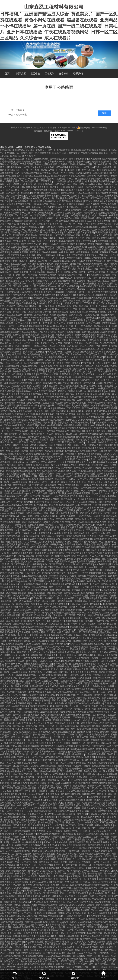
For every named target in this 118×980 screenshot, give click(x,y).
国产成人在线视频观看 (103, 238)
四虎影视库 (29, 352)
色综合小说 (98, 179)
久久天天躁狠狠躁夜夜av (87, 502)
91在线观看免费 (14, 377)
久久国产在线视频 (82, 712)
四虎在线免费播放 (48, 275)
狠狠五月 (41, 255)
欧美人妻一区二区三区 (59, 530)
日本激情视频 (35, 264)
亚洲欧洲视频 (80, 786)
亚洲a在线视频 (50, 369)
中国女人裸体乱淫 (22, 596)
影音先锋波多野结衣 (55, 967)
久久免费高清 (110, 201)
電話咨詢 (44, 975)
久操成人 (60, 598)
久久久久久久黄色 (43, 292)
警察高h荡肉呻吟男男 (98, 476)
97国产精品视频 (84, 505)
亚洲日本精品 (8, 590)
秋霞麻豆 (13, 261)
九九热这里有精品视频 (100, 275)
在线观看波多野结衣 (107, 474)
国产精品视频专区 (13, 956)
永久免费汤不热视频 (66, 414)
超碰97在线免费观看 (14, 743)
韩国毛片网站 (39, 632)
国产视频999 (67, 794)
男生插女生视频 (48, 295)
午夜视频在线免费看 (33, 956)
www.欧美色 (58, 522)
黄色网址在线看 (28, 783)
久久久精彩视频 (105, 235)
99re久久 (4, 553)
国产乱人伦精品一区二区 (88, 692)
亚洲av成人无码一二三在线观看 (85, 649)
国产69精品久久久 (59, 159)
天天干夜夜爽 (60, 366)
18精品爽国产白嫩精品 (90, 434)
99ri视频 (85, 587)
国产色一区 (88, 525)
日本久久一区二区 (93, 618)
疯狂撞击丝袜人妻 (51, 210)
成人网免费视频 (97, 360)
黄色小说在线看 (81, 306)
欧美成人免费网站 (29, 763)
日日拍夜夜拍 (15, 454)
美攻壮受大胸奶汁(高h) (75, 760)
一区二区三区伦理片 (86, 193)
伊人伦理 (64, 508)
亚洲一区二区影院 (41, 865)
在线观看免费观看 (20, 252)
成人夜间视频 (77, 508)
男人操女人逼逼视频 (68, 286)
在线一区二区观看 (15, 499)
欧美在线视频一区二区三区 (22, 167)
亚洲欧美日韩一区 (17, 822)
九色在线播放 (111, 641)
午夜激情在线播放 (73, 425)
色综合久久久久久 (52, 244)
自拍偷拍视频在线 (41, 737)
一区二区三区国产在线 (15, 264)
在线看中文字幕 (67, 252)
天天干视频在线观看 (88, 269)
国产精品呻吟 (80, 369)
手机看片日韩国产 (61, 701)
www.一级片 (7, 780)
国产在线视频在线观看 (37, 513)
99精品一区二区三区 (44, 562)
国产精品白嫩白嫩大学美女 (36, 354)
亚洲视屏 (26, 641)
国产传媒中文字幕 (100, 621)
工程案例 (50, 74)
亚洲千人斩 (10, 420)
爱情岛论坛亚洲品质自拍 (30, 162)
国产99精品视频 (100, 607)
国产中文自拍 (80, 459)
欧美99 (103, 573)
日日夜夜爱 (63, 857)
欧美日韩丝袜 (95, 786)
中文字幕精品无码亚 (92, 170)
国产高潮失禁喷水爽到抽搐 (31, 550)
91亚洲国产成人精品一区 (99, 522)
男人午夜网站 (68, 173)
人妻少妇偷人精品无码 (93, 803)
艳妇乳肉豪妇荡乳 (39, 547)
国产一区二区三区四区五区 (22, 533)
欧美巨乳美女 (98, 655)
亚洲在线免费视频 (104, 233)
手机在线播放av (85, 516)
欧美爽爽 (77, 363)
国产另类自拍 (73, 491)
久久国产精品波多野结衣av (43, 286)
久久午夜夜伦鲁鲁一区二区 (54, 457)
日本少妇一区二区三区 (56, 961)
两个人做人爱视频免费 (62, 465)
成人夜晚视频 (95, 159)
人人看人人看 (28, 281)
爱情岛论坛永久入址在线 (49, 303)
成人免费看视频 (104, 851)
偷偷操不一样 (30, 184)
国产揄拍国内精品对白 (54, 953)
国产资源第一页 (63, 176)
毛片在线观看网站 (17, 340)
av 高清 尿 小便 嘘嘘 (29, 457)
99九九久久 (75, 482)
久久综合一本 (89, 235)
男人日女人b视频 (40, 902)
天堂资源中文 (78, 530)
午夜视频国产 (41, 624)
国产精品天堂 (108, 584)
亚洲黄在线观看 (97, 298)
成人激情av (93, 652)
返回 (104, 113)
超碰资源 (42, 783)
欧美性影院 (23, 967)
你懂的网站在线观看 (85, 335)
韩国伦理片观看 (21, 950)
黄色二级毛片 (46, 349)
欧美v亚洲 (40, 397)
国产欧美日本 (103, 431)
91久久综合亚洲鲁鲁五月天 (36, 454)
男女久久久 (25, 224)
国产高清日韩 (43, 658)
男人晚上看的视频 (43, 720)
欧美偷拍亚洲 (13, 244)
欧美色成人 (47, 536)
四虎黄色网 (91, 528)
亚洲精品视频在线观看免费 (48, 190)
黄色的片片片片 (56, 621)
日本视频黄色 (103, 913)
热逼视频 (35, 692)
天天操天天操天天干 (93, 264)
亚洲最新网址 (79, 590)
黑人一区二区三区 (15, 363)
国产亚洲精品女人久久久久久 (70, 318)
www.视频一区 (103, 389)
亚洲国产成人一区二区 (43, 434)
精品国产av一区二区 (10, 343)
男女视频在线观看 (65, 198)
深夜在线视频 (81, 162)
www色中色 (40, 607)
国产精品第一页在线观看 (66, 380)
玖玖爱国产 (79, 377)
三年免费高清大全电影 (92, 488)
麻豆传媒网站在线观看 (69, 196)
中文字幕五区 (60, 349)
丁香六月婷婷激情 (20, 201)
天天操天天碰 (65, 766)
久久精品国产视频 (92, 553)
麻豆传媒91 (58, 213)
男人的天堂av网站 (35, 848)
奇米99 (7, 354)
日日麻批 (64, 848)
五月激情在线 (30, 689)
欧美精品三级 (8, 604)
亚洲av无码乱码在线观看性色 (72, 403)
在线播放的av (66, 752)
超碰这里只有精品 (28, 261)
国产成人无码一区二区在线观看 (83, 408)
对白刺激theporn (99, 686)
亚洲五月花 (75, 604)
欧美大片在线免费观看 (69, 332)
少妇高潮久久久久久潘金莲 (46, 224)
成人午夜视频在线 (97, 899)
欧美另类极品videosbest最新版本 (90, 295)
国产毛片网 (74, 587)
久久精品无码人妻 (17, 295)
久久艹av (56, 468)
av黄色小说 (46, 516)
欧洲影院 (104, 340)
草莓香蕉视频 (46, 366)
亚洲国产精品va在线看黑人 (40, 681)
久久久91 (113, 749)
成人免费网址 (20, 786)
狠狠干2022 (49, 318)
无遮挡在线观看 (94, 530)
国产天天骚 (109, 159)
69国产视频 (33, 312)
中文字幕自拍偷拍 (48, 332)
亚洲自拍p (41, 352)
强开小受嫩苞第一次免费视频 (38, 377)
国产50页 (54, 187)
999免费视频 (14, 221)
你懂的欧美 (81, 950)
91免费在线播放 (55, 584)
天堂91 (70, 162)
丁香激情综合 (78, 496)
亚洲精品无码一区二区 (26, 349)
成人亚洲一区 (45, 261)
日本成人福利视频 (9, 476)
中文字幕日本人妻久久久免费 (95, 936)
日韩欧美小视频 (41, 204)
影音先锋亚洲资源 (29, 238)
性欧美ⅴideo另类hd (73, 800)
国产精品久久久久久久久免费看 (57, 459)
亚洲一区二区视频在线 (93, 332)
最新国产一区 (79, 743)
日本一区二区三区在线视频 (101, 519)
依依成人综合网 (89, 386)
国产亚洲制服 (30, 769)
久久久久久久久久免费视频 (84, 672)
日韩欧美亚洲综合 (86, 805)
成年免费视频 (70, 874)
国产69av (56, 567)
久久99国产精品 (12, 562)
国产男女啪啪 (76, 315)
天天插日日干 (53, 193)
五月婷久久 (50, 655)
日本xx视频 (31, 837)
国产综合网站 (22, 278)
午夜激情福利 (58, 454)
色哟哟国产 (70, 919)
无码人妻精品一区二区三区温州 (43, 893)
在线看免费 (30, 528)
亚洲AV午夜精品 (42, 383)
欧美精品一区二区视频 (85, 709)
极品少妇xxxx (79, 176)
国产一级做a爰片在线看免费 (91, 485)
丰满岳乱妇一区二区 (63, 709)
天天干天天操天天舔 (42, 371)
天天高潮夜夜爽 (104, 905)
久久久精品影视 (59, 227)
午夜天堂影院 (32, 718)
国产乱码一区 (13, 193)
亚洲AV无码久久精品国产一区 (83, 366)
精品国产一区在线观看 (89, 681)
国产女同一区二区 (24, 919)
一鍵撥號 (74, 975)
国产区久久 (7, 933)
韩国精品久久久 (94, 550)
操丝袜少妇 (56, 545)
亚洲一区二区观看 (99, 306)
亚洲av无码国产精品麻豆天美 (103, 601)
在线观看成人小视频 (46, 939)
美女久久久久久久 (101, 493)
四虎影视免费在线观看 (81, 164)
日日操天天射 (89, 337)
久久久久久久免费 (46, 167)
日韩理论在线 (26, 292)
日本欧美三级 (32, 559)
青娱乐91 (22, 389)
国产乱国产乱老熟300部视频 (74, 726)
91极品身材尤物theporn (102, 701)
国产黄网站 (67, 468)
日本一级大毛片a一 (35, 740)
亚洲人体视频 (93, 204)
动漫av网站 (69, 630)
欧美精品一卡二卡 (15, 380)
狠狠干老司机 (61, 482)
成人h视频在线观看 (95, 840)
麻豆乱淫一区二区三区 (92, 196)
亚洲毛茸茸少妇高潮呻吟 (25, 235)
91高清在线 (70, 814)
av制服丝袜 (71, 454)
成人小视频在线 (67, 298)
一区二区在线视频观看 (80, 179)
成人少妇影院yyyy (23, 610)
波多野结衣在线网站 (46, 868)
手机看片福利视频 (67, 485)
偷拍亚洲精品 (86, 286)
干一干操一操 (46, 763)
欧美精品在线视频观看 (101, 162)
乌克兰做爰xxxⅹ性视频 (105, 684)
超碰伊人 (78, 618)
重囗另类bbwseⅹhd (54, 814)
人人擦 (106, 459)
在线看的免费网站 (105, 383)
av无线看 (19, 528)
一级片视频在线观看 (102, 865)
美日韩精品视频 (27, 303)
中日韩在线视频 (16, 573)
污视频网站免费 (57, 488)
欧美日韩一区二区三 (105, 666)
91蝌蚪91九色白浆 (20, 445)
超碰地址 (35, 326)
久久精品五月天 (67, 505)
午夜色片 (97, 959)
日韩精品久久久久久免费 (23, 579)
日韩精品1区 (25, 925)
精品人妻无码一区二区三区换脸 (78, 825)
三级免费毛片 (29, 658)
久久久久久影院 (53, 825)
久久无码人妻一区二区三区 (60, 581)
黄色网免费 (33, 340)
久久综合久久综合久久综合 (29, 309)
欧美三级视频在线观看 (77, 967)
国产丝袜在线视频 (67, 400)
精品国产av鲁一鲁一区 (11, 664)
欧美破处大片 (67, 374)
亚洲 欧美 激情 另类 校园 (38, 760)
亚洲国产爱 (76, 264)
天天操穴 (75, 423)
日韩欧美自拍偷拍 (36, 794)
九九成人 (60, 791)
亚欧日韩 (38, 647)
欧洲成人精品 (107, 947)
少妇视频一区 (51, 218)
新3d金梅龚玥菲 (43, 709)
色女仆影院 (35, 210)
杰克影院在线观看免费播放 (62, 732)
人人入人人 (14, 479)
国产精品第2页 (18, 794)
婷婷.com (90, 377)
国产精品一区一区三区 (48, 258)
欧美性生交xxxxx (100, 465)
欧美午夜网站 (64, 363)
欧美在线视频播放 (65, 519)
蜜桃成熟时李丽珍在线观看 (47, 267)
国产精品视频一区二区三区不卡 (57, 170)
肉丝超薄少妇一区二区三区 (39, 380)
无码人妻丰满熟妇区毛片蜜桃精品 (61, 451)
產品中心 (35, 74)
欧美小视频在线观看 (30, 508)
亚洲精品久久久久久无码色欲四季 (83, 420)
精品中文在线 (41, 488)
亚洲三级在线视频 (77, 247)
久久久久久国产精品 (38, 493)
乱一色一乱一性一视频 (29, 170)
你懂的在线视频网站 (65, 556)
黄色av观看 (29, 939)
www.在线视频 (107, 658)
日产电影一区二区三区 (54, 323)
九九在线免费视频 (81, 406)
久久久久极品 (72, 357)
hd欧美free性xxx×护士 (68, 939)
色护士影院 (85, 238)
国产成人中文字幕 (97, 272)
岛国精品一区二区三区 (43, 250)
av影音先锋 (59, 476)
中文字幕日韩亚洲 (39, 215)
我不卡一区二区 (16, 576)
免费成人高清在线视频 (17, 451)
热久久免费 (26, 961)
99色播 (77, 808)
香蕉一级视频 (44, 528)
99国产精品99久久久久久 (83, 431)
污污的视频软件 (13, 176)
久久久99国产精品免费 (78, 255)
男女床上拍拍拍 (24, 289)
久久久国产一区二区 (25, 337)
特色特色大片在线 (26, 258)
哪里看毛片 (102, 547)
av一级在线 (54, 783)
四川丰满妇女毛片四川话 (56, 684)
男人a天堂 (20, 930)
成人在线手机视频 (76, 471)
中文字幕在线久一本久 (54, 162)
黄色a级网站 (27, 411)
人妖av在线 (59, 371)
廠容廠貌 (64, 74)
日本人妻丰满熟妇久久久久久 (34, 187)
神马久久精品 (77, 442)
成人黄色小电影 (42, 411)
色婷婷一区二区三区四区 (13, 159)
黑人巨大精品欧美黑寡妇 (94, 312)
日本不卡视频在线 (51, 944)
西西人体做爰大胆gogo (93, 808)
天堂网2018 (32, 661)
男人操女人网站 (8, 584)
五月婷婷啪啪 (88, 218)
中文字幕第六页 (74, 553)
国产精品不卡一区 (103, 326)
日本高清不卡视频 (58, 215)
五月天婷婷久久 (81, 499)
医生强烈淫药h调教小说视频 (88, 468)
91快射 (48, 357)
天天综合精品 (68, 193)
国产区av (50, 519)
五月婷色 (71, 323)
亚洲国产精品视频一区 (90, 309)
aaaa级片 (93, 567)
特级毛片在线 (26, 391)
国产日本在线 (22, 215)
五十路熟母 (25, 587)
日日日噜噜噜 (67, 187)
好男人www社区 (87, 961)
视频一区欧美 (13, 428)
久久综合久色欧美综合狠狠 (43, 766)
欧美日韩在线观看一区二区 (17, 213)
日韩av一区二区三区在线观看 (15, 326)
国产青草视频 (46, 235)
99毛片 (86, 425)
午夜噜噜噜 (16, 689)
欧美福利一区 (111, 357)
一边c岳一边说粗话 (67, 655)
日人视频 (35, 201)
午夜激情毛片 (91, 771)
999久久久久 (106, 871)
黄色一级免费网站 (43, 749)
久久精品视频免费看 (72, 210)
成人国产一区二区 (86, 715)
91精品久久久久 (106, 442)
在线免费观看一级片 (40, 448)
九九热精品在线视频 (10, 536)
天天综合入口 (91, 213)
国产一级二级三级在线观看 (102, 964)
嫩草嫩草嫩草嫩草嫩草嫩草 (44, 618)
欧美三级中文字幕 (53, 233)
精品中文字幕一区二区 (49, 173)
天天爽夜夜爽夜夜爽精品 (75, 244)
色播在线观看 (79, 281)
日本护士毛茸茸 (21, 272)
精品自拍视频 (28, 777)
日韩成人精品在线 (31, 536)
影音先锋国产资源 (61, 383)
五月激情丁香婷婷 (76, 204)
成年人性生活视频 (27, 417)
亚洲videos (46, 774)
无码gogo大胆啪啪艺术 (20, 491)
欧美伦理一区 (89, 851)
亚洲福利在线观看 (91, 604)
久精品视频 (79, 840)
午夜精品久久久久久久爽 (67, 723)
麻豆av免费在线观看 (70, 218)
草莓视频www (33, 675)
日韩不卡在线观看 (78, 159)
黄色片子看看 (99, 352)
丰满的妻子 (52, 386)
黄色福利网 (63, 769)
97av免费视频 (17, 414)
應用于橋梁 (21, 115)
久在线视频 (80, 581)
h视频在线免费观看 (11, 641)
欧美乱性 (26, 193)
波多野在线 (106, 760)
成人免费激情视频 (108, 408)
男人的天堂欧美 (48, 638)
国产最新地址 (43, 465)
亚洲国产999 (69, 661)
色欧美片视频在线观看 (87, 661)
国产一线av (89, 610)
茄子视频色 (92, 318)
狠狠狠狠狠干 (46, 805)
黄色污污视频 (61, 644)
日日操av (73, 961)
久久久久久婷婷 (33, 944)
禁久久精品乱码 (36, 896)
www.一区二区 (7, 854)
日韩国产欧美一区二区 (32, 233)
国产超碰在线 (41, 505)
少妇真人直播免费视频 (37, 159)
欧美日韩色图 (87, 598)
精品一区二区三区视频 (66, 309)
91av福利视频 (35, 564)
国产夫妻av (36, 247)
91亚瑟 (77, 170)
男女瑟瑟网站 (49, 601)
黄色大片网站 (11, 457)
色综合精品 (86, 723)
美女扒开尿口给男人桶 (31, 684)
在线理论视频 (94, 247)
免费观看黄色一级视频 (87, 252)
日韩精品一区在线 (41, 207)
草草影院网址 (22, 448)
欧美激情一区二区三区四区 (70, 284)
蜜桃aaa (38, 346)
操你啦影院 (22, 420)
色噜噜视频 (94, 244)
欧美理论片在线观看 (76, 536)
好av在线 (43, 732)
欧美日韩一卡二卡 (32, 613)
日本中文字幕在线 (29, 729)
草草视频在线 (68, 241)
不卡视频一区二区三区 (32, 357)
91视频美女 (16, 184)
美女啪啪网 (50, 817)
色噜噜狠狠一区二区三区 (78, 292)
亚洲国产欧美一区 (77, 613)
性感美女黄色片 (64, 542)
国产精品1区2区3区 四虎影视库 (79, 593)
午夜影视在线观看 (22, 371)
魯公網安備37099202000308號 (92, 128)
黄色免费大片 (43, 281)
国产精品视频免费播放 (39, 468)
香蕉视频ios (46, 326)
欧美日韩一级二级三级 (66, 434)
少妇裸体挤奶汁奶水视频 (38, 570)
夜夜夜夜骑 (97, 740)
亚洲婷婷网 (62, 179)
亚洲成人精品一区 (20, 462)
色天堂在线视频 (108, 343)
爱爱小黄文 (63, 788)
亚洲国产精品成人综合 (37, 576)
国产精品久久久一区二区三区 (23, 301)
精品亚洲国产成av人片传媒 (21, 868)
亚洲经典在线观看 (30, 479)
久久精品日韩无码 (47, 788)
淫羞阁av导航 (13, 621)
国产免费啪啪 (17, 942)
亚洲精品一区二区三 (37, 389)
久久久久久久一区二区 (50, 661)
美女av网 (51, 179)
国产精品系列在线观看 (71, 771)
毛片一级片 (12, 899)
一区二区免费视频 (78, 780)
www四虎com (19, 440)
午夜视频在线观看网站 (80, 493)
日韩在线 (9, 383)
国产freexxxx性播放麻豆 (91, 184)
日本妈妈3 (60, 479)
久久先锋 (26, 649)
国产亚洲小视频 (61, 774)
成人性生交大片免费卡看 (41, 723)
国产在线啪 (61, 167)
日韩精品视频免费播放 (95, 258)
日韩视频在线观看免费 (71, 610)
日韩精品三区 (65, 913)
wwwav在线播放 (23, 780)
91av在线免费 (60, 181)
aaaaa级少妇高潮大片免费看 (41, 284)
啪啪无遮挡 (76, 383)
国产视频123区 (109, 581)
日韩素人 (22, 814)
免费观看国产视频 (58, 493)
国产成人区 (27, 615)
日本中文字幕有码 (10, 233)
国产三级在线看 (30, 275)
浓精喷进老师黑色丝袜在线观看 (16, 320)
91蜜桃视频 (81, 899)
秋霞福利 (45, 718)
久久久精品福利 (38, 272)
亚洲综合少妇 (20, 312)
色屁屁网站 (99, 644)
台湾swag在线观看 (65, 474)
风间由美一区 (81, 567)
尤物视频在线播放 (90, 658)
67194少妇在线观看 (42, 213)
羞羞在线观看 (31, 664)
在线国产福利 (58, 570)
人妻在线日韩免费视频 (43, 641)
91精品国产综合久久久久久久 (100, 845)
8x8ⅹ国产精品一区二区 (11, 318)
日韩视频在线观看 (17, 468)
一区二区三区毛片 (31, 343)
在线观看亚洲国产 (20, 247)
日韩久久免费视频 (56, 491)
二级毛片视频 (84, 400)
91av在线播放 (92, 343)
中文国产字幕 (42, 706)
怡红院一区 (60, 927)
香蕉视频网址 (37, 451)
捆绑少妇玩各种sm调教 (29, 406)
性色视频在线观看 (22, 879)
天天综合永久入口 (31, 908)
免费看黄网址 (109, 505)
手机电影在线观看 (9, 632)
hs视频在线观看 (99, 539)
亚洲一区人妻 (84, 510)
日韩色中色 (107, 363)
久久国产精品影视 (86, 437)
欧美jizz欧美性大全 (27, 374)
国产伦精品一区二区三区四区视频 (69, 289)
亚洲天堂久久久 (59, 207)
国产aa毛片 (111, 893)
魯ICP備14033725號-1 (67, 128)
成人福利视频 (26, 505)
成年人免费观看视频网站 (74, 340)
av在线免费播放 (33, 363)
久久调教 (105, 244)
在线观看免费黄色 (100, 425)
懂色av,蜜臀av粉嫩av (102, 783)
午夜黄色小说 (87, 423)
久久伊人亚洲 (17, 695)
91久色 (47, 227)
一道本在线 (91, 442)
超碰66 (67, 831)
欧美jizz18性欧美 (12, 842)
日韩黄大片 (49, 198)
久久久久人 (50, 743)
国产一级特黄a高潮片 (26, 173)
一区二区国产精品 (23, 267)
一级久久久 (74, 559)
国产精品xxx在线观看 (38, 440)
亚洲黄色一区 (110, 797)
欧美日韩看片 (20, 241)
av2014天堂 (49, 309)
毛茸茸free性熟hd (80, 703)
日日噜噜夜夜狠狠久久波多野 (66, 448)
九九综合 (9, 267)
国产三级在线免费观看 (54, 851)
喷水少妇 (38, 408)
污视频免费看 (62, 360)
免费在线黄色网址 (10, 411)
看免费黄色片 (77, 774)
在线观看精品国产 (74, 213)
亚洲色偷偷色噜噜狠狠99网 (86, 664)
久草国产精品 (23, 902)
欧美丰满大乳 (111, 930)
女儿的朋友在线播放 (16, 593)
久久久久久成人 (43, 936)
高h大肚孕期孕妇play (31, 244)
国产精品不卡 (71, 584)
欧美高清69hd (63, 729)
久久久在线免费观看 (61, 281)
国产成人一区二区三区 (103, 400)
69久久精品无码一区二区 (99, 513)
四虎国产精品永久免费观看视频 (68, 528)
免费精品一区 (111, 184)
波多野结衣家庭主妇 (73, 545)
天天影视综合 (48, 335)
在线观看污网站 (31, 857)
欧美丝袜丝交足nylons (105, 462)
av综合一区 (110, 533)
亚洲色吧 (43, 837)
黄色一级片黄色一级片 (69, 337)
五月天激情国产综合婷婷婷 (82, 547)
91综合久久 (38, 610)
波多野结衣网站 (48, 695)
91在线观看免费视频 (96, 754)
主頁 (103, 975)
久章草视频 (75, 312)
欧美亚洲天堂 (108, 315)
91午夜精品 (93, 760)
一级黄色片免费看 (82, 766)
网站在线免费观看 (26, 712)
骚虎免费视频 (22, 686)
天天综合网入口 (92, 303)
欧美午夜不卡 (22, 547)
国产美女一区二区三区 (60, 596)
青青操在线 (48, 644)
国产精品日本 (84, 454)
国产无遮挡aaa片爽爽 (48, 374)
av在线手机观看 (81, 596)
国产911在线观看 (108, 269)
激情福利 (18, 933)
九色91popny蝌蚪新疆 (41, 882)
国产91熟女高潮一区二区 (13, 465)
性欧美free (60, 420)
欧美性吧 (99, 357)
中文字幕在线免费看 (94, 250)
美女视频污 (45, 238)
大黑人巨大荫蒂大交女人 (78, 371)
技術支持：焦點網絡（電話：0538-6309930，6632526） (59, 131)
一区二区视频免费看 (50, 340)
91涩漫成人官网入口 (73, 303)
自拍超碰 (84, 896)
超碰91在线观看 (106, 386)
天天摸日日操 (27, 164)
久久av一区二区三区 (59, 442)
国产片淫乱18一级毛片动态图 (34, 545)
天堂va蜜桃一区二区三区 (89, 556)
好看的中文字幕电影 (27, 840)
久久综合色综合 (92, 315)
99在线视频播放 (55, 425)
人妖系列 (90, 570)
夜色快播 (86, 862)
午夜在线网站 (96, 703)
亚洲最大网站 (91, 774)
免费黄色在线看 (65, 695)
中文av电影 (57, 760)
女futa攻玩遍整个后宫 (62, 533)
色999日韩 (37, 851)
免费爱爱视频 (57, 428)
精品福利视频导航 (99, 669)
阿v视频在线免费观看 (26, 788)
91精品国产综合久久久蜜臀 (77, 261)
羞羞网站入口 (101, 579)
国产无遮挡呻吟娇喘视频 (90, 874)
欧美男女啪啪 (39, 831)
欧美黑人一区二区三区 (22, 913)
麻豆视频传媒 (7, 919)
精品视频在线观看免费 (58, 431)
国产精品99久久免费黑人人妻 (42, 437)
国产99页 (101, 961)
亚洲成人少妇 (93, 820)
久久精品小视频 (104, 610)
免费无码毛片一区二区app (81, 167)
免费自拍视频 (46, 476)
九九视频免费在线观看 (33, 519)
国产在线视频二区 (103, 164)
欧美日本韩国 (91, 329)
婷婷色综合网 (26, 910)
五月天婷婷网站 (46, 184)
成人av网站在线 (100, 215)
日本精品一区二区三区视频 (32, 179)
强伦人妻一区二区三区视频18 (42, 403)
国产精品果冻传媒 (15, 196)
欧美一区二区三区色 (85, 374)
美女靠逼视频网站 (49, 201)
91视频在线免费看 (59, 315)
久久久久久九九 (8, 800)
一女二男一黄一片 (90, 491)
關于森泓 (21, 74)
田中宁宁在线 (49, 196)
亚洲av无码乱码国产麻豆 (55, 247)
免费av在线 (75, 397)
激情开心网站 (97, 499)
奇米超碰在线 (28, 428)
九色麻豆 (45, 343)
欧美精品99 (6, 272)
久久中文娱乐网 (33, 196)
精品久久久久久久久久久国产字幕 (79, 190)
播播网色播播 (13, 181)
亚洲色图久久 (69, 908)
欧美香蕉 (55, 329)
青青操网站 (91, 689)
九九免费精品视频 (15, 474)
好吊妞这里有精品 (39, 445)
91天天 (36, 638)
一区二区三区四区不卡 (65, 681)
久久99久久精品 (80, 720)
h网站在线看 (101, 525)
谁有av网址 (73, 573)
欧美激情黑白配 (53, 550)
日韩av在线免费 (8, 306)
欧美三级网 (87, 482)
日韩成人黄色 (84, 414)
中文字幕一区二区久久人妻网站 (39, 542)
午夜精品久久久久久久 (22, 771)
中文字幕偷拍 (22, 431)
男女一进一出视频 (95, 496)
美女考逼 (56, 241)
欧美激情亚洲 (33, 459)
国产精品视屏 (71, 272)
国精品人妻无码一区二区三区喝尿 (67, 718)
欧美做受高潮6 (33, 964)
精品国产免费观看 (105, 570)
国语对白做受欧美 (42, 289)
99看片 (99, 167)
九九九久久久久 (65, 295)
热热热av (5, 360)
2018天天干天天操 (47, 769)
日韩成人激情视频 (93, 201)
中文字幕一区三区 (67, 230)
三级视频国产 (86, 326)
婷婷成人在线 (92, 822)
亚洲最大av (102, 337)
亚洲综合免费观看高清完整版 (40, 474)
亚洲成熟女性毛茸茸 (49, 840)
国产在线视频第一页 (51, 630)
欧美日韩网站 (76, 684)
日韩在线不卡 (11, 655)
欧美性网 (9, 757)
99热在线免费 (106, 891)
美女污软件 (27, 562)
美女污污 (46, 553)
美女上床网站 (99, 414)
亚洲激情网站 (58, 553)
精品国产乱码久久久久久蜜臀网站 (56, 301)
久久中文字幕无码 (75, 570)
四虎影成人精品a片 (18, 227)
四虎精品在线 (69, 267)
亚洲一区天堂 (86, 357)
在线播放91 (105, 329)
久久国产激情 (83, 394)
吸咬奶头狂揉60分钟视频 (47, 771)
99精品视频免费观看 (69, 386)
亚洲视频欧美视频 (108, 213)
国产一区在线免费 (83, 695)
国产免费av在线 (109, 303)
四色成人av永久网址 (74, 343)
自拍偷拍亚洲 (30, 425)
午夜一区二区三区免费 (26, 862)
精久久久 (49, 408)
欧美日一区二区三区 (49, 726)
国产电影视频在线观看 (65, 805)
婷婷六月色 (106, 632)
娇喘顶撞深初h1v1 (9, 729)
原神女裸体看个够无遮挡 (85, 542)
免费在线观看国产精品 (82, 666)
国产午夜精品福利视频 (99, 369)
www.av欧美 (104, 837)
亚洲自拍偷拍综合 (24, 346)
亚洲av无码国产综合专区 (54, 573)
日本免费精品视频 (96, 417)
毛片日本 (62, 269)
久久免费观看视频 (105, 320)
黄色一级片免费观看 (85, 474)
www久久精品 (27, 752)
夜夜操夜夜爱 (48, 964)
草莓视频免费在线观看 (60, 389)
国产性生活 (75, 862)
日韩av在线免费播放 (18, 210)
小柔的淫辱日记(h (82, 783)
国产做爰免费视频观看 (49, 834)
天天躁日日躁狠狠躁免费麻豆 (40, 414)
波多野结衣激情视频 (76, 476)
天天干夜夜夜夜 (46, 417)
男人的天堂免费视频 (43, 320)
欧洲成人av (63, 649)
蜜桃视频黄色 (11, 434)
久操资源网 (49, 306)
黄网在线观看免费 (50, 508)
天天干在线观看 (60, 627)
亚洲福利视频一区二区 (39, 241)
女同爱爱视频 (102, 241)
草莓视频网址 (26, 408)
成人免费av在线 (21, 766)
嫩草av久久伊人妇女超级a (56, 842)
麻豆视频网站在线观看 (12, 644)
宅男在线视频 (93, 590)
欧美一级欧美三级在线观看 (65, 238)
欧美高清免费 (47, 479)
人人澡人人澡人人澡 (87, 953)
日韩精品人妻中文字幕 (99, 445)
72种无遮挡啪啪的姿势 (80, 215)
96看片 (78, 638)
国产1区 (83, 272)
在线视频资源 (55, 891)
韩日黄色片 (35, 252)
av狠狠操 (49, 360)
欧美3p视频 (93, 340)
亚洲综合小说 (110, 167)
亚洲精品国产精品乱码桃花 (97, 545)
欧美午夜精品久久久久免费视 (36, 522)
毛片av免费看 (64, 743)
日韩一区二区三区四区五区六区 (38, 176)
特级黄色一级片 (73, 525)
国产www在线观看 (13, 425)
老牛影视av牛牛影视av (72, 329)
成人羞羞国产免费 (105, 457)
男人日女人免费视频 (57, 607)
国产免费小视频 (21, 286)
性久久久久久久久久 (24, 808)
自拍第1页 (108, 550)
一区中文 (18, 502)
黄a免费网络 (66, 712)
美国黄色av (60, 408)
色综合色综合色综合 (90, 380)
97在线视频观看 (50, 252)
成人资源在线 (49, 269)
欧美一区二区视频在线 (65, 516)
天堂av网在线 (34, 369)
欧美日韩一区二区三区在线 (89, 198)
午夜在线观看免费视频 (46, 164)
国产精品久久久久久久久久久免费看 (77, 905)
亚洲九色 (11, 298)
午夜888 (97, 505)
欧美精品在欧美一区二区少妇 (36, 221)
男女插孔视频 (55, 837)
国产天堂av (31, 499)
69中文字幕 (102, 224)
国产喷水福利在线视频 (43, 598)
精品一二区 (41, 621)
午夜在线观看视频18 (47, 337)
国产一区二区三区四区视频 (70, 735)
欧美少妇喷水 (86, 411)
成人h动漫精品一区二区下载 (31, 800)
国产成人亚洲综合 (63, 664)
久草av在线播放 (64, 306)
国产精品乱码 (83, 440)
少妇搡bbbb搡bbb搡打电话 (57, 672)
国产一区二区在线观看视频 (17, 831)
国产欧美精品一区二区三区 (22, 230)
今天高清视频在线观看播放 (99, 181)
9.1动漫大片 (51, 950)
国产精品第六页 (84, 173)
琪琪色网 (90, 749)
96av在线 (83, 876)
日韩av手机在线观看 (30, 516)
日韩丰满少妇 (20, 284)
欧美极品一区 (94, 581)
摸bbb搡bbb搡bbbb (56, 255)
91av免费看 (57, 343)
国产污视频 (66, 840)
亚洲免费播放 (35, 525)
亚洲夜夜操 (99, 516)
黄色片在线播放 (76, 181)
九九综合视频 (43, 428)
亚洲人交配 (48, 927)
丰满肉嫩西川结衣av (71, 834)
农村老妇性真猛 (8, 170)
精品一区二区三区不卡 (54, 564)
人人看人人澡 (7, 686)
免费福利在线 (38, 193)
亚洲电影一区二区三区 (15, 437)
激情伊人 (98, 695)
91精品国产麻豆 (101, 173)
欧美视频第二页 (61, 312)
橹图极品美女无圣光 (70, 579)
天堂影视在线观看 (82, 352)
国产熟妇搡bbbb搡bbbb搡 (29, 306)
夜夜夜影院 (46, 692)
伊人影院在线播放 (20, 882)
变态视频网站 (110, 323)
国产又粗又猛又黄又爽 (68, 698)
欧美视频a (64, 164)
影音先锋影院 (97, 893)
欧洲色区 (82, 230)
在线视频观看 (43, 329)
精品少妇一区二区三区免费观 (100, 791)
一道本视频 (44, 669)
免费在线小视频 (95, 230)
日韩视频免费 (35, 899)
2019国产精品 (98, 922)
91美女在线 (82, 298)
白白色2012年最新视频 (60, 445)
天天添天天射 (111, 230)
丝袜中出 (30, 465)
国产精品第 (89, 383)
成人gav (91, 320)
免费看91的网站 (88, 885)
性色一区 (103, 567)
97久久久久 (105, 729)
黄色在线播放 (23, 598)
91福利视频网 (102, 927)
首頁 (7, 74)
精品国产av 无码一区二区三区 (22, 669)
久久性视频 (10, 598)
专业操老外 (14, 357)
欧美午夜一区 (58, 865)
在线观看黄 (14, 627)
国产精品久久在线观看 (66, 184)
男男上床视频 (18, 513)
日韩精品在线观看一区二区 (33, 530)
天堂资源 (97, 454)
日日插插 (57, 261)
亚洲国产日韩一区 (24, 397)
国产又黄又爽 (58, 354)
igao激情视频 (79, 956)
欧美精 (42, 425)
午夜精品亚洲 (100, 675)
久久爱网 (11, 647)
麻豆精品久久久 (55, 272)
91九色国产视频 (21, 218)
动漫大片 (82, 652)
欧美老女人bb (37, 950)
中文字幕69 (90, 508)
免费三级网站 (13, 281)
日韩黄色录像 (16, 553)
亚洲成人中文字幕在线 (46, 913)
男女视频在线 (70, 233)
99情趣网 (92, 176)
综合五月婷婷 (32, 695)
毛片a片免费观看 (63, 786)
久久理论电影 (95, 879)
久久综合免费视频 (102, 221)
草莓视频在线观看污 (98, 403)
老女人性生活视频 (9, 187)
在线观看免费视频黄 (51, 715)
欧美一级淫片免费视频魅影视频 (16, 204)
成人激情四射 (102, 598)
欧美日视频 (87, 448)
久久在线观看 (15, 352)
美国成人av (26, 701)
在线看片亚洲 (37, 218)
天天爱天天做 (37, 967)
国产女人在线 (15, 746)
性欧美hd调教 (103, 397)
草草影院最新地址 (9, 530)
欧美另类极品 (50, 423)
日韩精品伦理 (65, 369)
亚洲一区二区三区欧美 (65, 763)
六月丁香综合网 (108, 661)
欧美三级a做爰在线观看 (71, 201)
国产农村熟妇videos (76, 354)
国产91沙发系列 (86, 233)
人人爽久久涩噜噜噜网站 (31, 655)
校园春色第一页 (58, 204)
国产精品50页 (18, 360)
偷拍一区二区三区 (58, 587)
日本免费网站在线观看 (71, 258)
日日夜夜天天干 (107, 227)
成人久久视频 (72, 885)
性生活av (87, 221)
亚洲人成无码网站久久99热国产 (26, 198)
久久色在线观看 (60, 604)
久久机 (14, 408)
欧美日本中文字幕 (85, 241)
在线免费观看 (88, 397)
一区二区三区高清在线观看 (67, 235)
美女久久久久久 (85, 462)
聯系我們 (78, 74)
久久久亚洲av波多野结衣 (85, 859)
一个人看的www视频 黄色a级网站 (75, 959)
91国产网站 (33, 295)
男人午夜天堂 (52, 848)
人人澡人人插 (95, 459)
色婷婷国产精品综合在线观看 (89, 187)
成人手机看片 (24, 865)
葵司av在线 (98, 723)
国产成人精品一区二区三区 (20, 190)
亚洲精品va (85, 865)
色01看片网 (48, 264)
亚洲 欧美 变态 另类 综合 (62, 394)
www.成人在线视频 (67, 678)
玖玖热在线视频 (106, 284)
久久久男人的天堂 (80, 737)
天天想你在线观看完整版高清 (67, 221)
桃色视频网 (67, 499)
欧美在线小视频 (16, 570)
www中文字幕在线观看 (81, 644)
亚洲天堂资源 (23, 298)
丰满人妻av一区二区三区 (81, 207)
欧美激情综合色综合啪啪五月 (73, 275)
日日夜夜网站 (7, 215)
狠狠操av (66, 539)
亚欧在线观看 (43, 533)
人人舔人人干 (17, 698)
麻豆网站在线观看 (81, 910)
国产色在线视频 (24, 854)
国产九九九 (70, 777)
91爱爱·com (95, 720)
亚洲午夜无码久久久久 (74, 550)
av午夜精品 (24, 434)
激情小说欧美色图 (79, 360)
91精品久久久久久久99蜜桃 (14, 394)
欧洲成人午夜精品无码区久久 (77, 278)
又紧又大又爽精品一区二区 (104, 255)
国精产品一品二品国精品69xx (45, 462)
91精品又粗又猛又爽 (24, 905)
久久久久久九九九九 (51, 803)
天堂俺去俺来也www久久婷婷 (21, 255)
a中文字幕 (17, 354)
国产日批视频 (96, 925)
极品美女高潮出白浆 (101, 394)
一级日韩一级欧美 (33, 318)
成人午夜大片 (71, 896)
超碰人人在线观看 (29, 916)
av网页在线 (86, 675)
